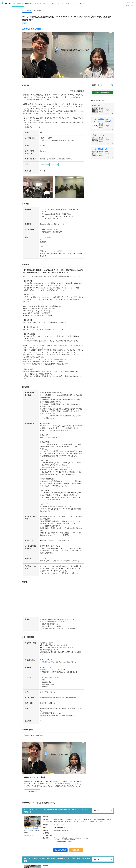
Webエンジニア (97, 105)
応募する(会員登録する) (103, 93)
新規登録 (133, 5)
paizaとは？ (83, 3)
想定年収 (45, 140)
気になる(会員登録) (61, 847)
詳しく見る (99, 818)
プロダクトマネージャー (100, 135)
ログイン (128, 5)
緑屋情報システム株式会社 (33, 29)
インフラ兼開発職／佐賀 (100, 149)
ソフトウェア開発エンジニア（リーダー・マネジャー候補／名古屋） (102, 120)
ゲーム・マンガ (65, 3)
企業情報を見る (32, 788)
